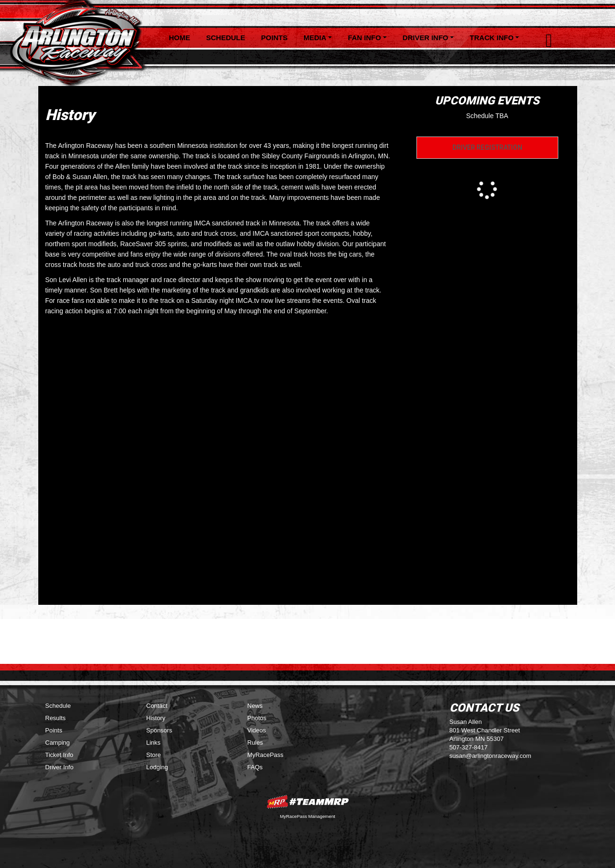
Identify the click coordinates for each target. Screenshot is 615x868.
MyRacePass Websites (308, 802)
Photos (257, 718)
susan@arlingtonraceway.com (490, 756)
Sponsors (159, 730)
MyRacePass (265, 755)
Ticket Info (59, 755)
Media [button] (315, 38)
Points (274, 38)
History (156, 718)
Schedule (226, 38)
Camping (58, 743)
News (255, 706)
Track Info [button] (492, 38)
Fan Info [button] (364, 38)
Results (56, 718)
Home (179, 38)
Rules (255, 743)
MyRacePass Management (307, 816)
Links (153, 743)
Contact (157, 706)
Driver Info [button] (426, 38)
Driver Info (60, 767)
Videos (257, 730)
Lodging (157, 767)
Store (153, 755)
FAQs (255, 767)
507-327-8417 (469, 747)
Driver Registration (487, 147)
